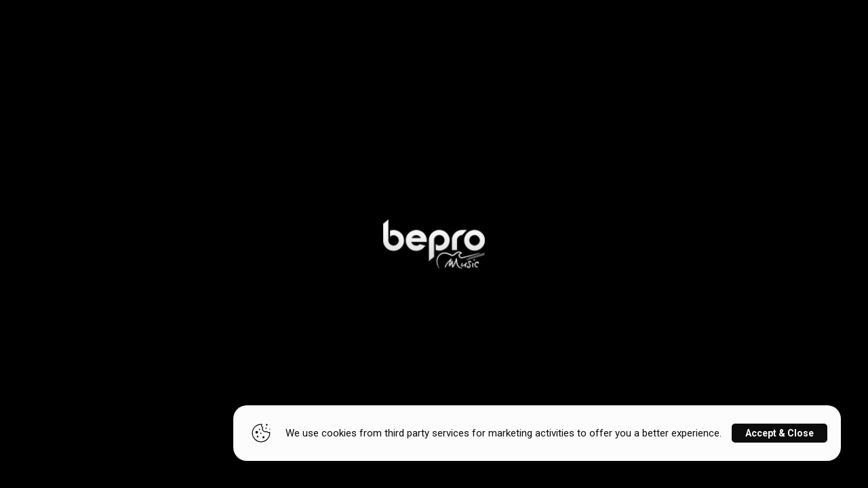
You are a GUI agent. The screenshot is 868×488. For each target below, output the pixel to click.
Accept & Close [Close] (780, 433)
